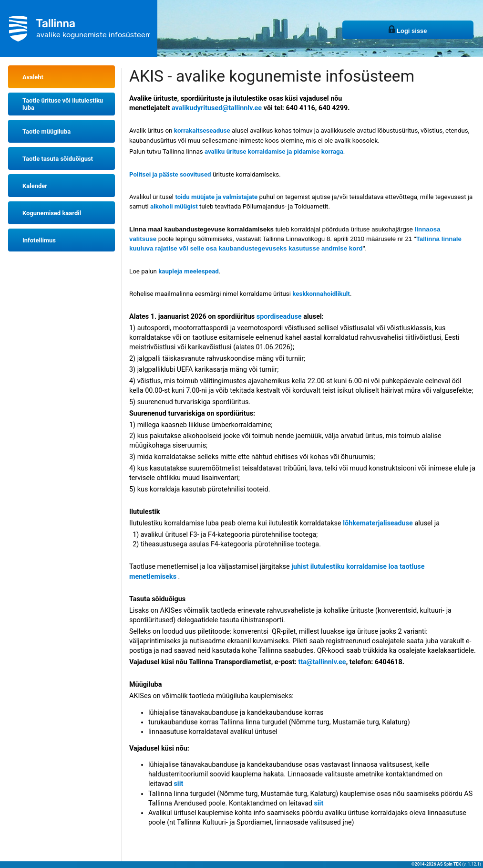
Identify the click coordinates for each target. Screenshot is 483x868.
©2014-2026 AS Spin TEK (436, 864)
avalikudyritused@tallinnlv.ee (217, 108)
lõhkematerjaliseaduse (378, 523)
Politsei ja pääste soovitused (170, 174)
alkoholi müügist (174, 206)
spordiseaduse (279, 317)
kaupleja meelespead (189, 271)
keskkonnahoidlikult (321, 294)
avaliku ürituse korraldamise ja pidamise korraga (274, 152)
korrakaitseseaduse (202, 131)
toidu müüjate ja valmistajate (216, 197)
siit (178, 784)
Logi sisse (408, 30)
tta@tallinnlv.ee (322, 662)
